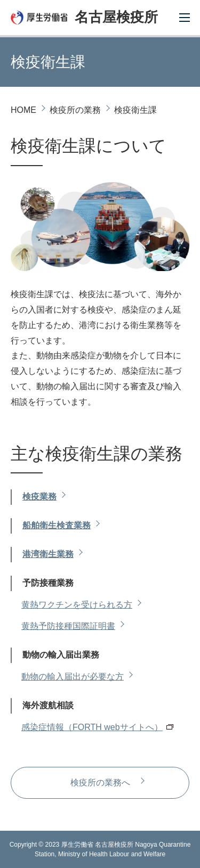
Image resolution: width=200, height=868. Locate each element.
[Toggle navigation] (184, 16)
